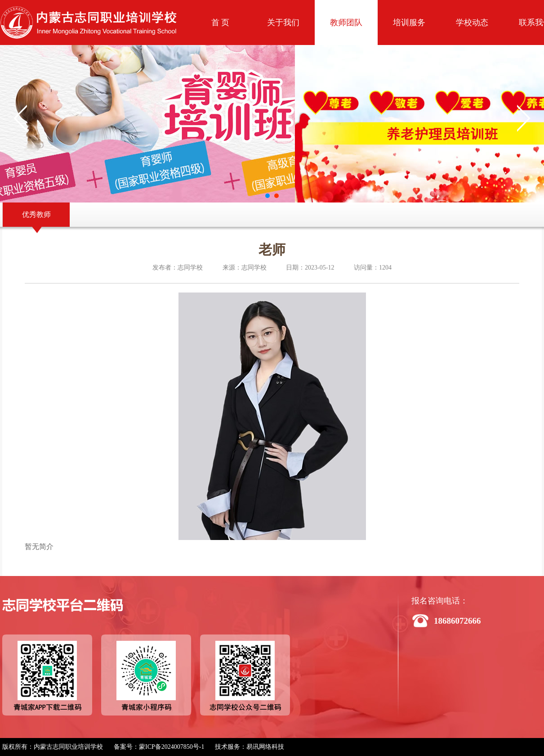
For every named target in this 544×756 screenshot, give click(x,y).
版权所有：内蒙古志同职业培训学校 (53, 747)
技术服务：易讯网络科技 (250, 747)
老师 (272, 250)
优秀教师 (36, 214)
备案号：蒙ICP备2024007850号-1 (159, 747)
